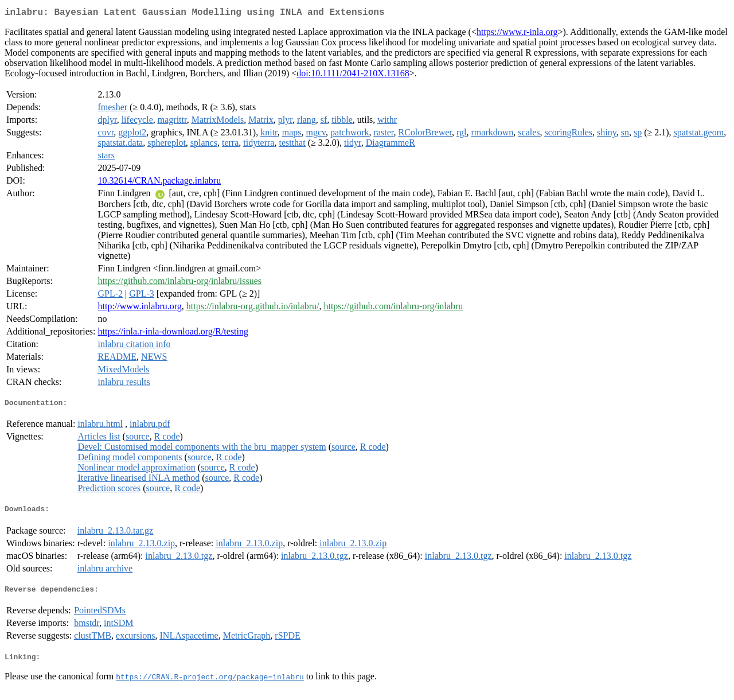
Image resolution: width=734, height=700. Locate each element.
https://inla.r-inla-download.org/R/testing (173, 334)
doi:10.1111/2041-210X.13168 (353, 75)
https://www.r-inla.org (517, 34)
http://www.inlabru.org (140, 308)
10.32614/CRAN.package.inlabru (160, 183)
